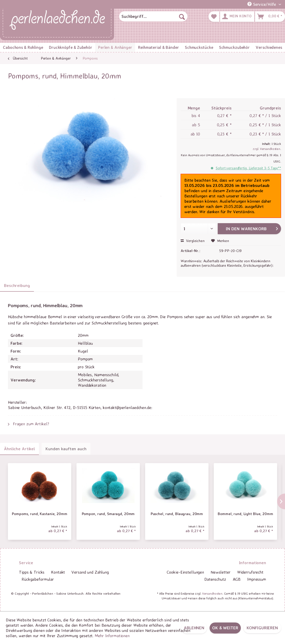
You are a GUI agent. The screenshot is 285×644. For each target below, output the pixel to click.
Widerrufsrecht (250, 572)
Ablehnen (194, 628)
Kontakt (58, 572)
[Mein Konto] (237, 17)
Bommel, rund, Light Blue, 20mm (245, 514)
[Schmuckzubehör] (235, 47)
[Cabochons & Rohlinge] (23, 47)
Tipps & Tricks (32, 572)
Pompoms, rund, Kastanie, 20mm (40, 514)
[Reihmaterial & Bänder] (159, 47)
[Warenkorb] (270, 17)
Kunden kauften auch (66, 449)
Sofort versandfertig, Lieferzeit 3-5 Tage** (248, 168)
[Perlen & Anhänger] (115, 47)
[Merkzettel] (214, 17)
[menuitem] (153, 17)
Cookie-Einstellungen (185, 572)
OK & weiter (225, 628)
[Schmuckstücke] (199, 47)
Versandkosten (212, 593)
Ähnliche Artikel (19, 449)
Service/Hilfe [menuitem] (262, 4)
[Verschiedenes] (269, 47)
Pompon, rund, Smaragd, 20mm (108, 514)
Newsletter (221, 572)
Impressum (257, 579)
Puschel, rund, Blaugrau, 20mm (177, 514)
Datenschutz (215, 579)
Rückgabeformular (38, 579)
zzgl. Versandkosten (266, 149)
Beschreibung (17, 285)
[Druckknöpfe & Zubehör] (71, 47)
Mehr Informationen (112, 636)
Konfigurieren (262, 628)
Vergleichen (193, 241)
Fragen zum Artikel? (29, 424)
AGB (237, 579)
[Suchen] (182, 17)
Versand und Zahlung (90, 572)
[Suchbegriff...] (153, 17)
